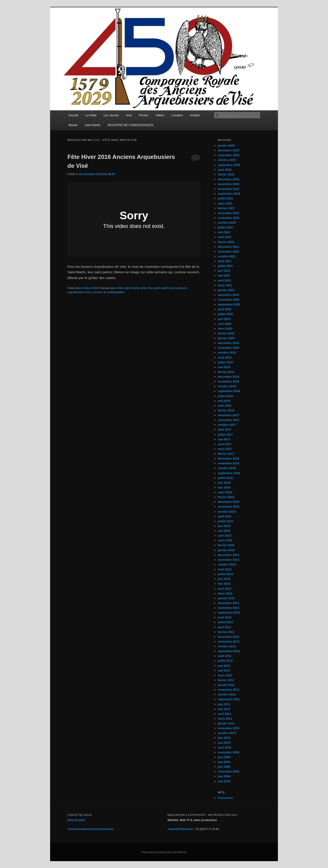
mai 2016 (224, 487)
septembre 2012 (229, 651)
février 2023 (226, 208)
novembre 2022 (229, 218)
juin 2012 (224, 666)
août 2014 (225, 569)
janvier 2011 (226, 723)
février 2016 (226, 497)
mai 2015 (224, 531)
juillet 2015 (225, 521)
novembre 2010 (229, 728)
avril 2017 (224, 444)
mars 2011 (225, 719)
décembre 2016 (228, 459)
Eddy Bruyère (76, 820)
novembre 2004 (229, 771)
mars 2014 (225, 593)
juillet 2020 (225, 314)
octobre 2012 (227, 646)
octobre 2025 (227, 160)
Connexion (225, 798)
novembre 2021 (229, 252)
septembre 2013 (229, 613)
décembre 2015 (228, 502)
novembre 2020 (229, 300)
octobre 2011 (227, 694)
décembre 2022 (228, 213)
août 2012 (225, 656)
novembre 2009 (229, 752)
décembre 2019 (228, 343)
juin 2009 (224, 757)
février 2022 (226, 242)
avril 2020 (224, 324)
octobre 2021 (227, 256)
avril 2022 (224, 237)
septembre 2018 (229, 391)
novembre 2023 (229, 189)
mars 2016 (225, 492)
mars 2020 (225, 329)
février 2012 (226, 680)
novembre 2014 (229, 560)
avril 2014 (224, 589)
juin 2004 (224, 776)
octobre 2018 (227, 386)
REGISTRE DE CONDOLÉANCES (131, 125)
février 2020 (226, 333)
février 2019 (226, 372)
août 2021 (225, 261)
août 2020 (225, 309)
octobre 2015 (227, 512)
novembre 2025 (229, 155)
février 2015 (226, 545)
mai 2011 (224, 709)
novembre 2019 (229, 348)
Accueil (73, 115)
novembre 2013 (229, 608)
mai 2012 (224, 670)
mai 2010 (224, 743)
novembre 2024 (229, 184)
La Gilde (91, 115)
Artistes (195, 115)
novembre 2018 (229, 381)
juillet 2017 (225, 435)
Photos (143, 115)
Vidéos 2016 (90, 288)
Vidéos (160, 115)
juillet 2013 (225, 622)
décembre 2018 (228, 377)
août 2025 (225, 170)
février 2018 (226, 410)
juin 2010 (224, 738)
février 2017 (226, 454)
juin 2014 (224, 579)
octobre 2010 (227, 733)
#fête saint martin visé (131, 288)
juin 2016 (224, 483)
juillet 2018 (225, 396)
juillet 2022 (225, 227)
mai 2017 (224, 439)
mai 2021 (224, 275)
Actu (129, 115)
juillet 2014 (225, 574)
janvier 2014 (226, 598)
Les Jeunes (111, 115)
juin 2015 (224, 526)
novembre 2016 (229, 463)
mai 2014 (224, 584)
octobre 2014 (227, 564)
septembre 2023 (229, 194)
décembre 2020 (228, 295)
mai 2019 (224, 367)
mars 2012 (225, 675)
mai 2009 (224, 762)
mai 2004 (224, 781)
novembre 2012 (229, 642)
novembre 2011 (229, 690)
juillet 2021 (225, 266)
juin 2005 (224, 767)
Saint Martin (93, 125)
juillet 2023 (225, 198)
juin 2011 (224, 704)
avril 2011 (224, 714)
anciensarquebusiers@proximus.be (91, 829)
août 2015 (225, 516)
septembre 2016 (229, 473)
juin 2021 (224, 271)
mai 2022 (224, 232)
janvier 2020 (226, 338)
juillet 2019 (225, 362)
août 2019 (225, 358)
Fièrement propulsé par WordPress (164, 852)
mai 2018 (224, 401)
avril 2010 (224, 748)
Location (177, 115)
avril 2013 (224, 627)
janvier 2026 (226, 146)
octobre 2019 (227, 353)
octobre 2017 (227, 425)
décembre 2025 (228, 150)
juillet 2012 (225, 661)
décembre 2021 (228, 247)
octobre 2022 (227, 223)
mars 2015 (225, 540)
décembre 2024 (228, 179)
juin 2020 (224, 319)
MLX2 (111, 174)
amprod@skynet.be (180, 829)
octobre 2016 (227, 468)
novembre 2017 (229, 420)
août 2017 (225, 430)
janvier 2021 (226, 290)
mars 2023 (225, 203)
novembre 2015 (229, 507)
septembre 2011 (229, 699)
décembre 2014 (228, 555)
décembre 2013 (228, 603)
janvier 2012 (226, 685)
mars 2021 (225, 285)
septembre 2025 (229, 165)
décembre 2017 (228, 415)
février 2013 (226, 632)
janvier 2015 (226, 550)
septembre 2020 (229, 304)
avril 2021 (224, 280)
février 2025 (226, 174)
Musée (73, 125)
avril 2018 (224, 406)
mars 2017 (225, 449)
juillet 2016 (225, 478)
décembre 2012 (228, 637)
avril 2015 (224, 536)
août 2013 (225, 617)
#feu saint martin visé (161, 288)
